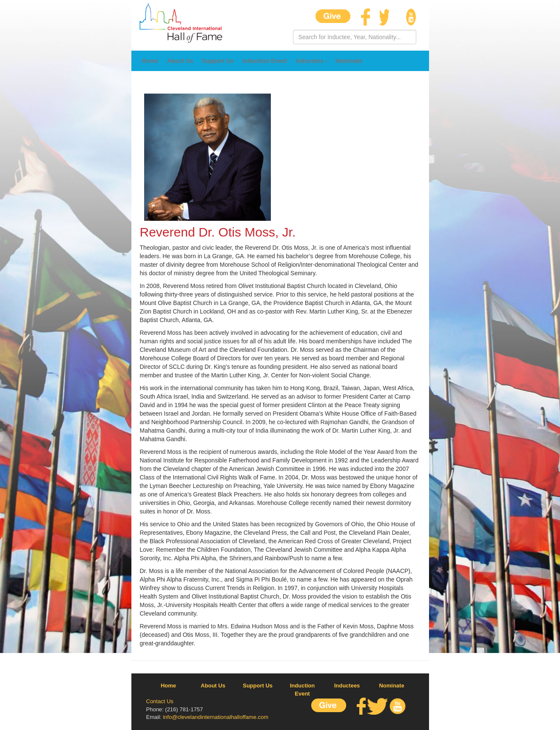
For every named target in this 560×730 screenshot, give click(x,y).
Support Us (218, 61)
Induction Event (265, 61)
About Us (180, 61)
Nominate (349, 61)
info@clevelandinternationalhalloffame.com (216, 717)
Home (150, 61)
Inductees (309, 61)
